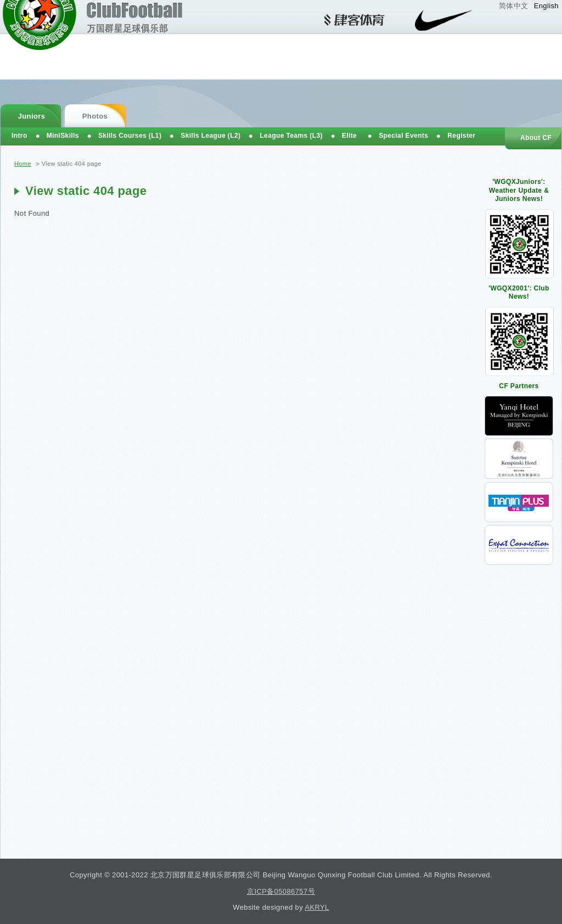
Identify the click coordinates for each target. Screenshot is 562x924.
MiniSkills (63, 136)
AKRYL (317, 907)
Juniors (32, 116)
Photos (95, 116)
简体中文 (514, 6)
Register (461, 136)
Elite (349, 136)
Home (23, 164)
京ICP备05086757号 (281, 891)
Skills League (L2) (210, 136)
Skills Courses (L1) (130, 136)
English (546, 6)
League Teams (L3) (291, 136)
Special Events (403, 136)
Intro (19, 136)
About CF (536, 138)
